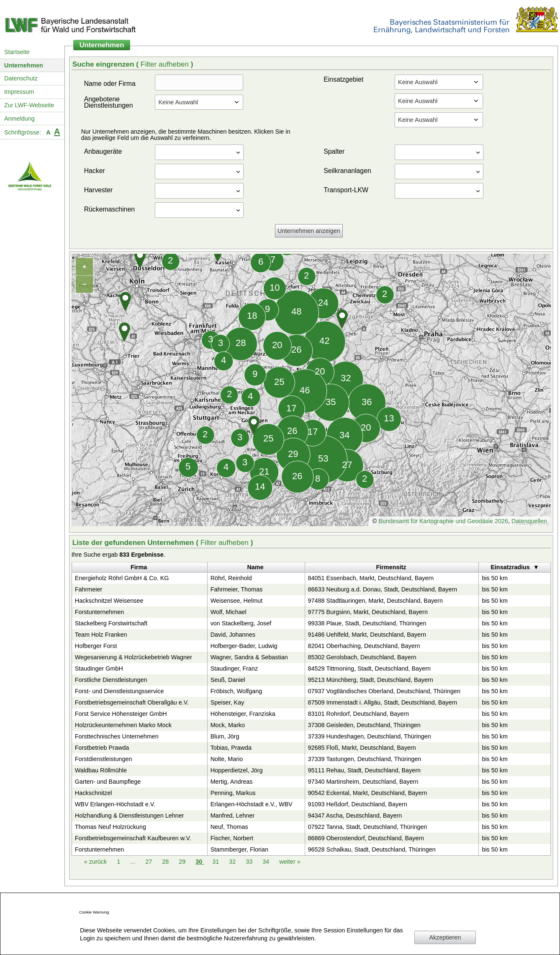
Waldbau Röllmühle (101, 770)
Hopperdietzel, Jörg (237, 770)
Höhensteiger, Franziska (243, 714)
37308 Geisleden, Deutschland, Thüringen (364, 725)
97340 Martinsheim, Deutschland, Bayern (363, 782)
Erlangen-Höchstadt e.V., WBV (252, 804)
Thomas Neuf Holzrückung (110, 827)
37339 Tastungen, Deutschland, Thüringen (365, 759)
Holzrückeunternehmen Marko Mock (123, 725)
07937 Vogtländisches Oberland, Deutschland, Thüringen (384, 691)
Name (255, 567)
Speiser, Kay (227, 702)
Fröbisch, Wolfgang (236, 691)
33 (250, 862)
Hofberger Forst (96, 646)
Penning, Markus (233, 793)
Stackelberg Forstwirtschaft (111, 623)
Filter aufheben (166, 64)
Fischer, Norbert (232, 838)
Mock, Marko (228, 725)
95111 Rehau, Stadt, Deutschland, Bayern (365, 770)
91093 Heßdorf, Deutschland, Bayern (358, 804)
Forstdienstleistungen (104, 759)
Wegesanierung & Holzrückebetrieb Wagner (134, 657)
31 (216, 862)
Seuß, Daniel (228, 680)
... (133, 862)
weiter (290, 862)
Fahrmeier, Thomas (237, 589)
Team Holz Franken (101, 635)
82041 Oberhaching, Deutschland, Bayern (364, 646)
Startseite (17, 52)
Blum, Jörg (225, 736)
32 (233, 862)
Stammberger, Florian (239, 849)
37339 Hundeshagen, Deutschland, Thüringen (370, 736)
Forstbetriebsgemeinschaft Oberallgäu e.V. (132, 702)
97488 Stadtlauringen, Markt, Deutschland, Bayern (375, 601)
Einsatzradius (510, 567)
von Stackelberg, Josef (241, 623)
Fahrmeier (89, 589)
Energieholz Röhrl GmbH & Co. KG (122, 578)
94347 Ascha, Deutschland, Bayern (355, 816)
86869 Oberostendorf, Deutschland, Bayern (366, 838)
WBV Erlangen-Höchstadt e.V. (115, 804)
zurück (96, 862)
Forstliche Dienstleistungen (111, 680)
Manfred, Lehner (233, 816)
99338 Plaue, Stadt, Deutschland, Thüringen (367, 623)
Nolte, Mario (227, 759)
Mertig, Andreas (232, 782)
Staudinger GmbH (99, 668)
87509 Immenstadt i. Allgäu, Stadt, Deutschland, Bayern (383, 702)
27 (149, 862)
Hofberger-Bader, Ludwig (244, 646)
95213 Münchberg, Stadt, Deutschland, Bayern (371, 680)
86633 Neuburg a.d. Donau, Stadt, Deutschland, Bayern (383, 589)
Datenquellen (529, 521)
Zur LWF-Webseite (29, 105)
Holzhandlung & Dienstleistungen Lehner (130, 816)
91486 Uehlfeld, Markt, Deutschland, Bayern (367, 635)
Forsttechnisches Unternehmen (117, 736)
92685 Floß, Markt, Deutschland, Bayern (362, 748)
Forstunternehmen (100, 612)
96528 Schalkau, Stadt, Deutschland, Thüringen (372, 849)
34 (267, 862)
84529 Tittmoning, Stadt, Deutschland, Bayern (370, 668)
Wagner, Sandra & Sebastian (249, 657)
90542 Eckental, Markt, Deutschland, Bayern (368, 793)
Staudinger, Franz (234, 668)
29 (183, 862)
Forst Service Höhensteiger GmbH (121, 714)
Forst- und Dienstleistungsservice (119, 691)
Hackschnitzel (94, 793)
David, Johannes (233, 635)
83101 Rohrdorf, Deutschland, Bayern (359, 714)
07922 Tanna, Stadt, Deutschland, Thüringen (368, 827)
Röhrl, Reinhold (231, 578)
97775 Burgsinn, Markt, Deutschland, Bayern (368, 612)
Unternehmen (24, 65)
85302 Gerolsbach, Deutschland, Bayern (362, 657)
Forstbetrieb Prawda (102, 748)
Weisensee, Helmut (237, 601)
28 (166, 862)
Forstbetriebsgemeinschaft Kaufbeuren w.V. (133, 838)
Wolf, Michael (229, 612)
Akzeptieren (445, 937)
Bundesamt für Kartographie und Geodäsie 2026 (443, 521)
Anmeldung (19, 119)
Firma (139, 567)
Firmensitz (391, 567)
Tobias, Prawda (231, 748)
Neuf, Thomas (229, 827)
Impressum (19, 92)
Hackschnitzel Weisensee (109, 601)
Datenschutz (21, 78)
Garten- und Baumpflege (108, 782)
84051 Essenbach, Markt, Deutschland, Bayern (371, 578)
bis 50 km (495, 578)
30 (200, 862)
